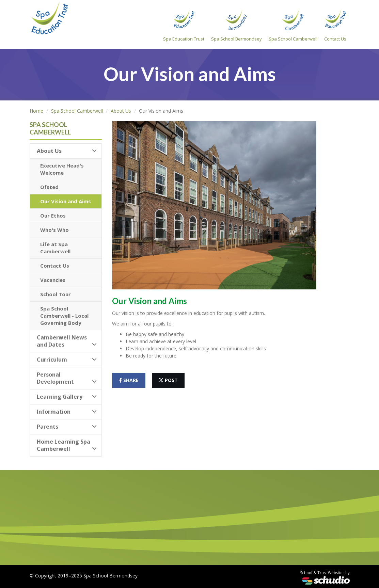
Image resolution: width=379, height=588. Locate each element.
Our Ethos (53, 216)
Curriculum (67, 360)
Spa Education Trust (184, 25)
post (168, 380)
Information (67, 412)
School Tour (56, 294)
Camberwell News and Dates (67, 341)
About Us (121, 111)
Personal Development (67, 378)
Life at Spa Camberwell (55, 248)
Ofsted (49, 187)
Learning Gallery (67, 397)
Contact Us (335, 25)
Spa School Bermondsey (236, 25)
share (129, 380)
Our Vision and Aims (66, 201)
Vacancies (53, 280)
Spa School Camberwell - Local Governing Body (64, 316)
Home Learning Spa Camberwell (67, 445)
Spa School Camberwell (293, 25)
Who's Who (54, 230)
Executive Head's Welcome (62, 169)
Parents (67, 427)
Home (36, 111)
